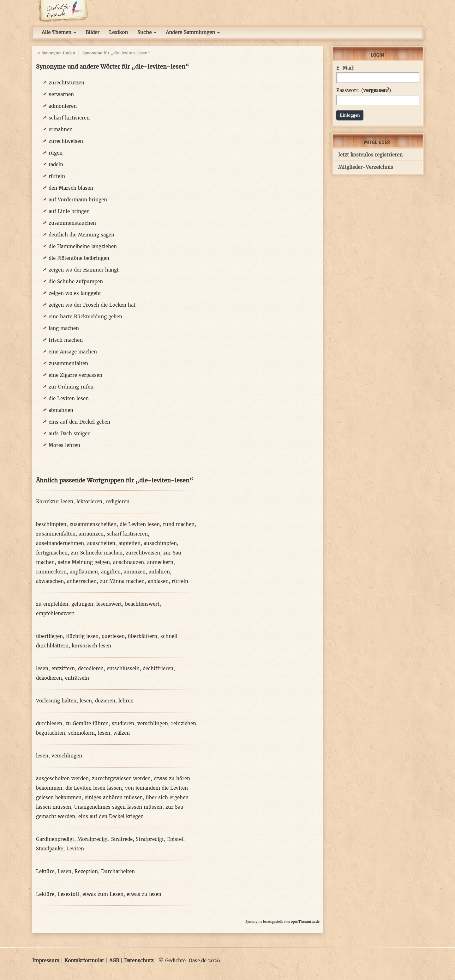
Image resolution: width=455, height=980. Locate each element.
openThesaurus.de (305, 922)
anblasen (158, 581)
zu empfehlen (52, 604)
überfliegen (49, 636)
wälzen (122, 733)
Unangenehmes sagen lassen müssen (118, 807)
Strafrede (122, 839)
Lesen (64, 871)
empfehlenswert (55, 613)
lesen (42, 668)
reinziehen (184, 723)
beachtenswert (142, 604)
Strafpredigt (150, 839)
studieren (123, 723)
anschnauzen (129, 562)
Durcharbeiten (118, 871)
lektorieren (89, 502)
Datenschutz (139, 961)
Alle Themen (59, 32)
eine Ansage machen (73, 352)
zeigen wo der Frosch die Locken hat (92, 305)
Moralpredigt (93, 839)
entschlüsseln (123, 668)
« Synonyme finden (56, 53)
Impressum (46, 961)
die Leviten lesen (69, 398)
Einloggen (350, 115)
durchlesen (49, 723)
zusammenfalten (68, 363)
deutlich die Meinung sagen (81, 235)
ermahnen (61, 129)
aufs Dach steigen (70, 434)
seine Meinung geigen (84, 562)
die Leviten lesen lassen (94, 788)
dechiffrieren (158, 668)
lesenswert (109, 604)
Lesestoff (68, 894)
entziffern (63, 668)
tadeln (56, 165)
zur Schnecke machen (97, 553)
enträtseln (77, 678)
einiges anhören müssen (114, 797)
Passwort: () (364, 90)
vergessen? (376, 90)
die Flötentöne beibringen (79, 258)
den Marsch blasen (71, 188)
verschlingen (153, 723)
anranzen (135, 572)
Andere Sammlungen (193, 32)
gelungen (82, 604)
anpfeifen (129, 543)
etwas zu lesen (144, 894)
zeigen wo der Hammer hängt (84, 270)
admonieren (63, 106)
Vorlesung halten (56, 701)
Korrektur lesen (55, 502)
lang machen (64, 328)
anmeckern (160, 562)
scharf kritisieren (69, 118)
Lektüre (45, 871)
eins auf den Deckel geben (79, 422)
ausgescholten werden (62, 778)
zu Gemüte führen (87, 723)
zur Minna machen (122, 581)
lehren (126, 701)
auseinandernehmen (60, 543)
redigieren (117, 502)
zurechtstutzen (66, 83)
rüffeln (57, 176)
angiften (111, 572)
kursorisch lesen (91, 646)
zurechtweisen (66, 141)
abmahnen (61, 410)
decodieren (91, 668)
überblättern (143, 636)
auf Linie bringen (69, 211)
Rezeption (86, 871)
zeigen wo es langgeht (75, 293)
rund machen (179, 524)
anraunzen (91, 534)
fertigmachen (52, 553)
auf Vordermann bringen (78, 200)
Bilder (93, 32)
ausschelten (101, 543)
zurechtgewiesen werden (121, 778)
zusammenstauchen (72, 223)
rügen (56, 153)
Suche (147, 32)
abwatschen (50, 581)
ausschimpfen (160, 543)
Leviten (75, 849)
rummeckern (51, 572)
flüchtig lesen (82, 636)
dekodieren (49, 678)
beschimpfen (51, 524)
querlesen (113, 636)
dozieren (105, 701)
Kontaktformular (84, 961)
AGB (114, 961)
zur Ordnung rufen (71, 387)
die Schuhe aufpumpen (76, 282)
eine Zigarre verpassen (75, 375)
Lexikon (118, 32)
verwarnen (61, 94)
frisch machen (66, 340)
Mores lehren (64, 445)
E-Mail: (345, 68)
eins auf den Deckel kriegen (111, 816)
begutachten (51, 733)
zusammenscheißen (93, 524)
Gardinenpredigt (55, 839)
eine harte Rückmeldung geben (85, 317)
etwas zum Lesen (103, 894)
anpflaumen (84, 572)
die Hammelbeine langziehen (83, 246)
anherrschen (82, 581)
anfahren (159, 572)
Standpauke (50, 849)
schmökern (81, 733)
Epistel (175, 839)
